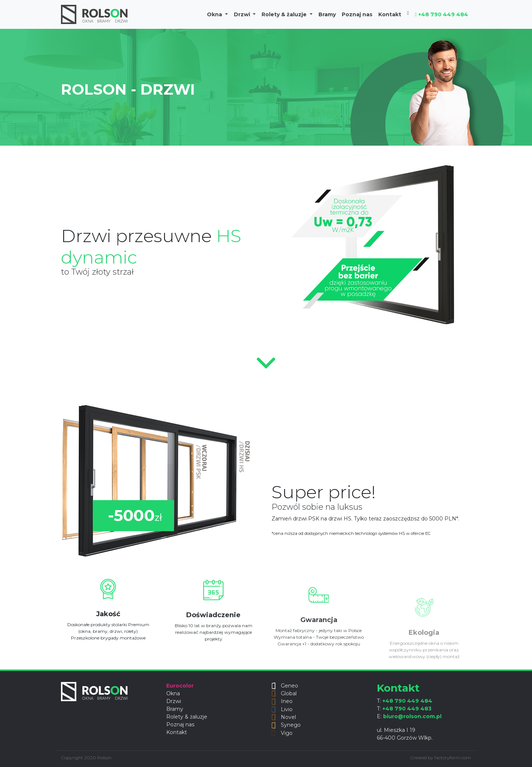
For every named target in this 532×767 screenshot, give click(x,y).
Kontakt (390, 14)
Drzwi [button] (243, 14)
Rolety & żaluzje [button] (285, 14)
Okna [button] (215, 14)
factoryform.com (453, 758)
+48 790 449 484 (441, 14)
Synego (286, 725)
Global (284, 693)
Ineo (282, 701)
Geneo (285, 686)
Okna (173, 693)
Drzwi (174, 701)
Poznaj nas (357, 14)
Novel (284, 717)
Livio (282, 709)
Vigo (282, 733)
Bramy (327, 14)
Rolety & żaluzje (187, 717)
